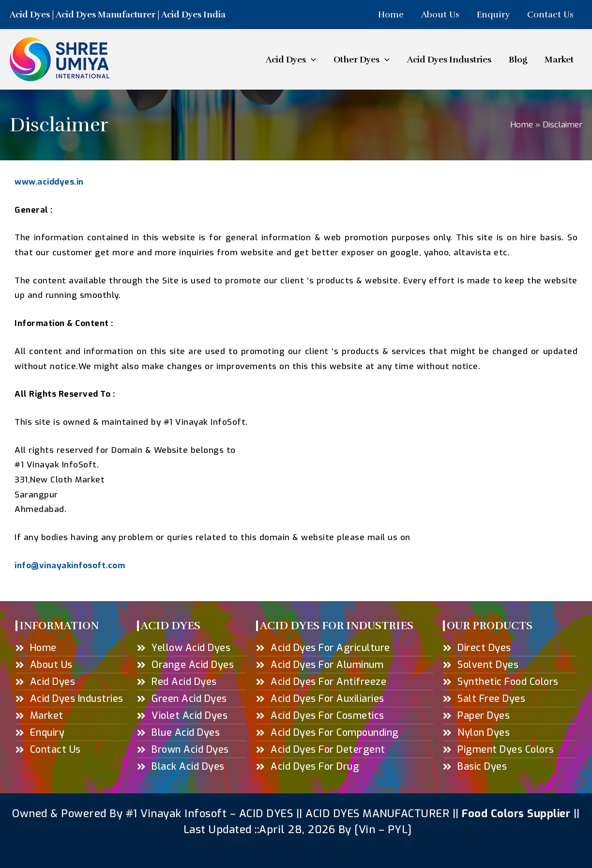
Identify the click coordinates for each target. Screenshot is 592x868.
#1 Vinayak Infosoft (178, 814)
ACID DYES (266, 814)
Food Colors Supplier (516, 814)
